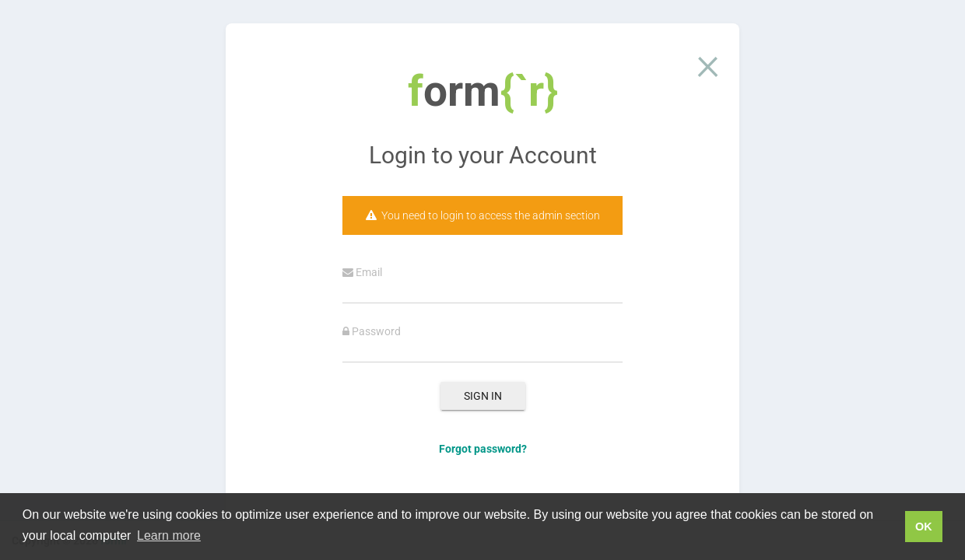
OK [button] (924, 527)
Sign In (483, 396)
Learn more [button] (169, 535)
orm (483, 91)
